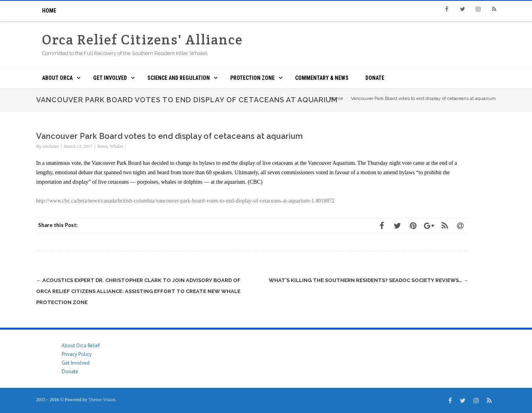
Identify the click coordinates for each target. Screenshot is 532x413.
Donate (375, 78)
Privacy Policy (77, 354)
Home (49, 11)
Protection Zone (252, 78)
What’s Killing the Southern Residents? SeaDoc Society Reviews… (369, 280)
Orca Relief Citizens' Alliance (142, 40)
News (103, 146)
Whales (116, 146)
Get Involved (110, 78)
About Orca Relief (81, 346)
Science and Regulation (179, 78)
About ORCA (57, 78)
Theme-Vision (102, 400)
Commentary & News (322, 78)
